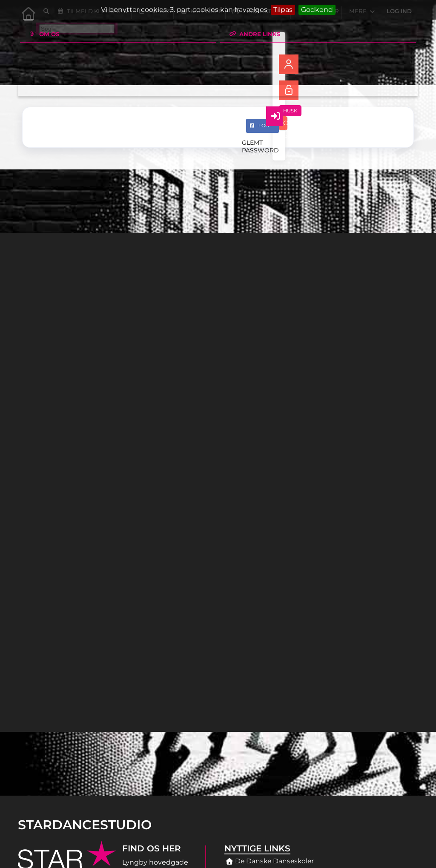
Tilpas (283, 10)
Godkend (317, 10)
